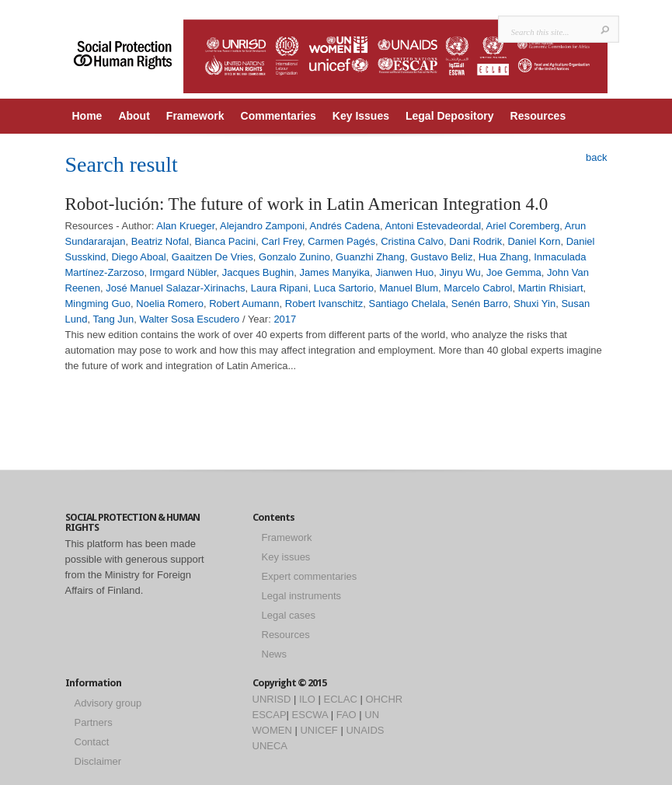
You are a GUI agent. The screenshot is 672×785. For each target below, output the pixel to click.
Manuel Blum (409, 288)
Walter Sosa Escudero (189, 319)
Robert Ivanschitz (324, 304)
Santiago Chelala (407, 304)
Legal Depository (450, 116)
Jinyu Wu (460, 272)
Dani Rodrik (475, 241)
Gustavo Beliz (441, 257)
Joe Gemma (514, 272)
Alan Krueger (185, 226)
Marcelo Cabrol (478, 288)
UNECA (270, 746)
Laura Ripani (280, 288)
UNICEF (319, 730)
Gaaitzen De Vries (212, 257)
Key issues (286, 557)
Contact (92, 742)
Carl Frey (281, 241)
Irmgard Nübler (183, 272)
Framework (195, 116)
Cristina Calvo (412, 241)
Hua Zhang (503, 257)
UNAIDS (365, 730)
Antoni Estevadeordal (433, 226)
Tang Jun (113, 319)
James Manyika (335, 272)
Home (87, 116)
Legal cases (289, 615)
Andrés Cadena (345, 226)
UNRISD (272, 699)
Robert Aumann (244, 304)
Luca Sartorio (344, 288)
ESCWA (310, 715)
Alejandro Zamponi (262, 226)
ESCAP (270, 715)
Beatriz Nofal (160, 241)
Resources (538, 116)
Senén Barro (480, 304)
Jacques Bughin (258, 272)
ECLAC (341, 699)
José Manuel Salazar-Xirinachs (175, 288)
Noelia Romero (170, 304)
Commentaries (279, 116)
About (134, 116)
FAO (346, 715)
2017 (285, 319)
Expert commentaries (310, 576)
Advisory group (108, 703)
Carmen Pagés (341, 241)
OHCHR (385, 699)
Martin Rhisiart (551, 288)
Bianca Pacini (225, 241)
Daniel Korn (534, 241)
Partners (94, 722)
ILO (307, 699)
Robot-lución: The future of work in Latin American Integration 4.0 (307, 204)
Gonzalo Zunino (294, 257)
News (275, 654)
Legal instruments (302, 596)
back (596, 157)
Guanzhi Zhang (370, 257)
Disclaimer (98, 761)
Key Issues (361, 116)
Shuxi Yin (534, 304)
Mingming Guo (98, 304)
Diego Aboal (138, 257)
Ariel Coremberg (523, 226)
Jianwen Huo (404, 272)
